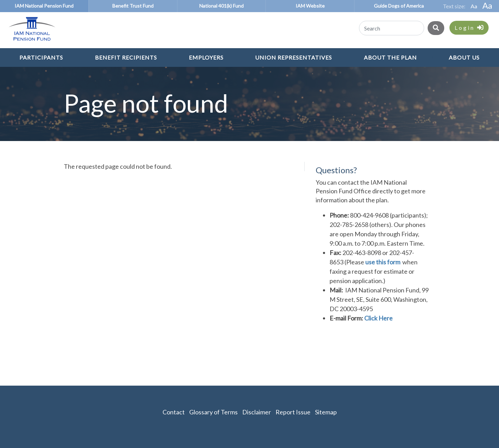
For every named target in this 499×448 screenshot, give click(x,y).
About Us (464, 57)
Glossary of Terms (213, 412)
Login (469, 28)
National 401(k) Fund (221, 6)
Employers (206, 57)
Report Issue (293, 412)
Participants (41, 57)
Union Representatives (294, 57)
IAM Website (310, 6)
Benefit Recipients (126, 57)
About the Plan (390, 57)
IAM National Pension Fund (44, 6)
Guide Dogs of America (399, 6)
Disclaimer (257, 412)
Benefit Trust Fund (133, 6)
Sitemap (326, 412)
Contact (174, 412)
